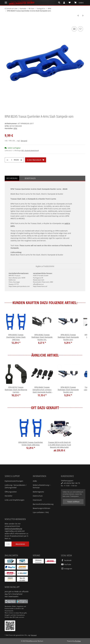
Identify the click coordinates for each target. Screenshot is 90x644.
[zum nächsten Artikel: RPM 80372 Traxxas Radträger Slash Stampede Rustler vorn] (83, 16)
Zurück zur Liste (12, 9)
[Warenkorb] (79, 3)
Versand (24, 141)
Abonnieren (20, 544)
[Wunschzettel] (70, 3)
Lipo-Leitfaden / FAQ (41, 512)
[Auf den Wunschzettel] (80, 29)
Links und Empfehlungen (15, 500)
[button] (60, 3)
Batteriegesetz (38, 492)
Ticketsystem (74, 496)
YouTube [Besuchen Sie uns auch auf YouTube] (66, 564)
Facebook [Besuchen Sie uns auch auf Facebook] (66, 560)
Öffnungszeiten (11, 492)
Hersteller (9, 496)
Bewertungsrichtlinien (42, 508)
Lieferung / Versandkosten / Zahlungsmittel (16, 486)
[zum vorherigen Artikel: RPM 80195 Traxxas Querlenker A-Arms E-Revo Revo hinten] (78, 16)
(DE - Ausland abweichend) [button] (30, 151)
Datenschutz (38, 496)
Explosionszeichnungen (14, 481)
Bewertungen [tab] (30, 178)
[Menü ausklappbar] (6, 3)
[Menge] (12, 160)
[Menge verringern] (7, 160)
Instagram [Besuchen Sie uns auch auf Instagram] (67, 569)
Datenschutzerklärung (13, 529)
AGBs (35, 481)
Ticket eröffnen (73, 502)
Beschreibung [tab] (12, 178)
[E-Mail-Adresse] (8, 544)
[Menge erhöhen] (21, 160)
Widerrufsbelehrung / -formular (42, 486)
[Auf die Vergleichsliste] (74, 29)
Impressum (37, 500)
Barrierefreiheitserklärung (43, 504)
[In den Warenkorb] (7, 23)
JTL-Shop (78, 641)
